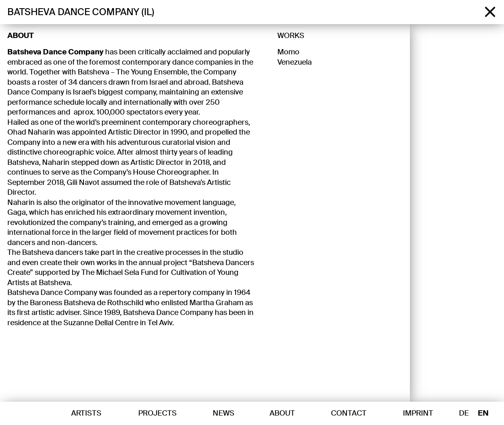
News (224, 413)
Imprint (418, 413)
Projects (157, 413)
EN (483, 414)
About (21, 36)
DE (464, 414)
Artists (86, 413)
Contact (349, 413)
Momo (288, 52)
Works (291, 36)
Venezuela (295, 62)
